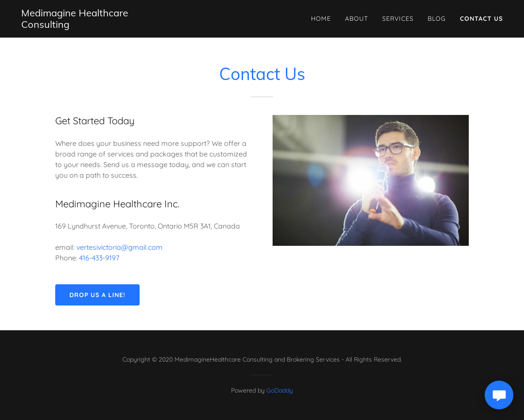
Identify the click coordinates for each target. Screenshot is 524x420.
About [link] (357, 19)
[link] (94, 25)
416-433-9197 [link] (99, 258)
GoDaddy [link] (280, 390)
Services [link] (398, 19)
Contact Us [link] (481, 19)
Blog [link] (437, 19)
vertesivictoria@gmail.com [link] (120, 247)
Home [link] (321, 19)
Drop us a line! (97, 295)
